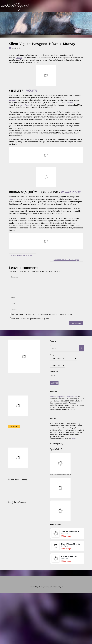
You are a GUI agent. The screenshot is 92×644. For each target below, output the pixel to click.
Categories (54, 355)
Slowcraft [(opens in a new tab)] (13, 199)
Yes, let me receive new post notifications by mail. (29, 319)
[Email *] (64, 376)
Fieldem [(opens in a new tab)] (19, 58)
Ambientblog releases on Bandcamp (64, 397)
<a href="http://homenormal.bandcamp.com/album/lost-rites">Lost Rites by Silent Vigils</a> (46, 155)
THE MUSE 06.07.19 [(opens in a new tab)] (70, 192)
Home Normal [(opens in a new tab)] (25, 105)
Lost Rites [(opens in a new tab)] (13, 100)
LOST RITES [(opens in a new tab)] (31, 91)
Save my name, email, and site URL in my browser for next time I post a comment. (41, 314)
